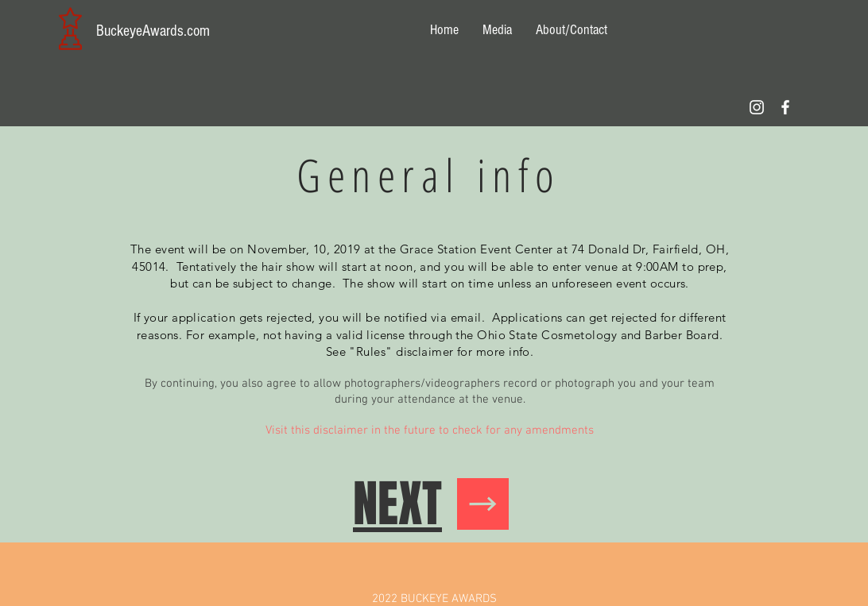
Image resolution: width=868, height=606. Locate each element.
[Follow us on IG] (757, 107)
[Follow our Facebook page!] (785, 107)
